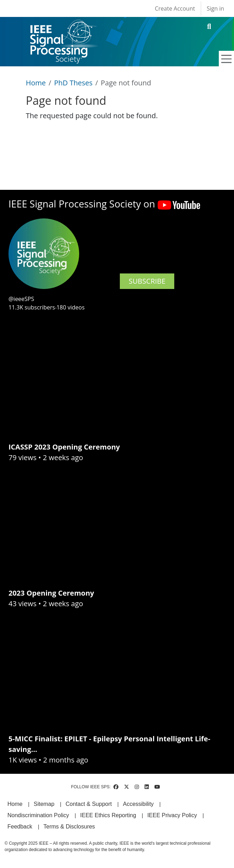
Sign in (215, 8)
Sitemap (44, 804)
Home (36, 83)
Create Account (175, 8)
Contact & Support (89, 804)
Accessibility (138, 804)
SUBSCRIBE (147, 281)
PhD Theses (73, 83)
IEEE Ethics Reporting (108, 815)
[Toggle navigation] (227, 59)
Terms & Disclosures (69, 827)
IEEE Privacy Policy (172, 815)
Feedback (20, 827)
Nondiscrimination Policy (38, 815)
